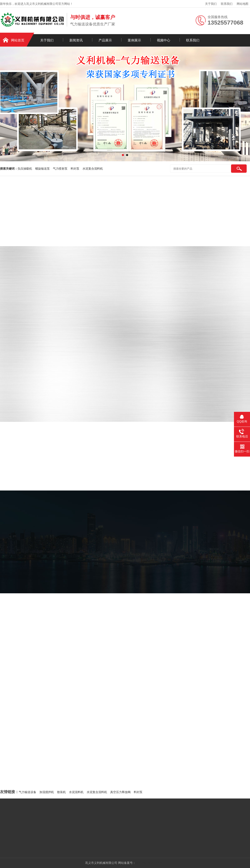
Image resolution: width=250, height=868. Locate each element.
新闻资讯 (76, 40)
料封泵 (75, 169)
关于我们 (211, 4)
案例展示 (134, 40)
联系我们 (227, 4)
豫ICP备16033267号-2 (150, 863)
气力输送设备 (27, 792)
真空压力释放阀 (120, 792)
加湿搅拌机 (47, 792)
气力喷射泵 (60, 169)
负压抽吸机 (25, 169)
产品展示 (105, 40)
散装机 (61, 792)
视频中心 (164, 40)
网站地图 (242, 4)
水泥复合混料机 (93, 169)
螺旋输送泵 (42, 169)
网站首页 (18, 40)
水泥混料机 (76, 792)
